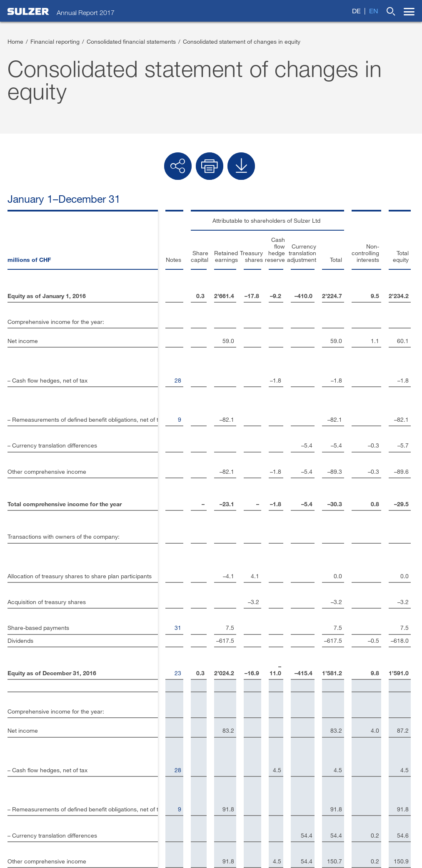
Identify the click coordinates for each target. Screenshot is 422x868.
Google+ (230, 776)
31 (148, 427)
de (356, 11)
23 (148, 452)
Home (15, 41)
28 (148, 307)
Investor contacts (33, 736)
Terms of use (87, 849)
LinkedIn (231, 736)
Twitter (227, 750)
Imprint (18, 763)
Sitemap (164, 849)
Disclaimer (24, 776)
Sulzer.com (24, 790)
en (374, 11)
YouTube (230, 790)
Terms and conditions (36, 849)
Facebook (232, 763)
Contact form (27, 750)
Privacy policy (128, 849)
